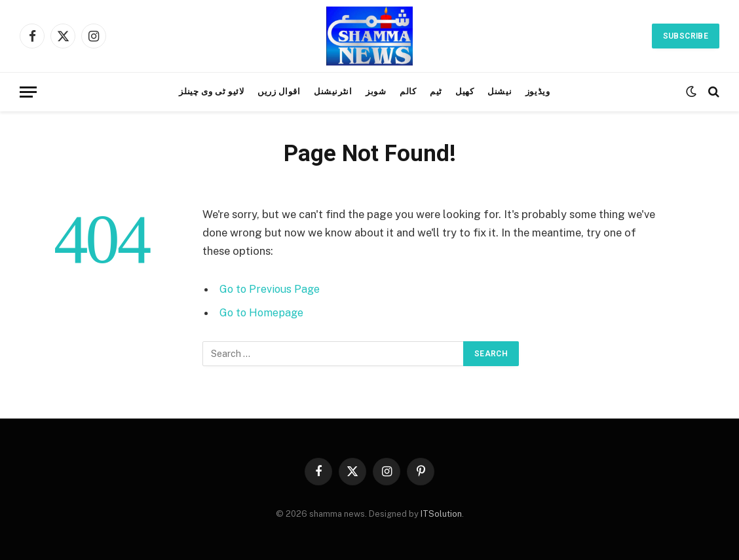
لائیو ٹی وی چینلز (211, 91)
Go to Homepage (263, 312)
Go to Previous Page (271, 289)
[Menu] (28, 92)
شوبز (376, 91)
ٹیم (436, 91)
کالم (408, 91)
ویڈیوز (538, 91)
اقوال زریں (279, 91)
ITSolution (441, 514)
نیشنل (500, 91)
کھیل (465, 91)
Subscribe (686, 36)
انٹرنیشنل (333, 91)
